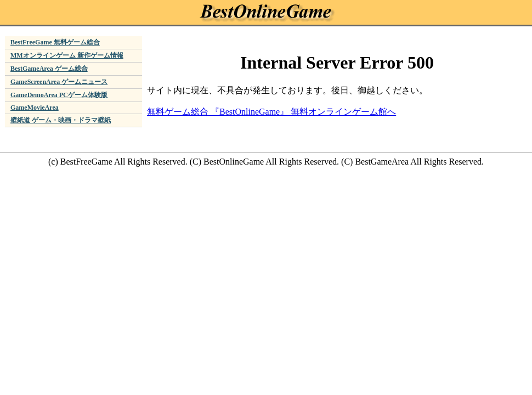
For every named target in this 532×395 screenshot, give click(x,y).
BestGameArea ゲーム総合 (49, 69)
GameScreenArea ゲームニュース (59, 82)
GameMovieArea (35, 108)
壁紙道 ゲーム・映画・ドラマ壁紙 (61, 120)
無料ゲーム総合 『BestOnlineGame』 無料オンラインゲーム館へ (271, 112)
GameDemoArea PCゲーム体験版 (59, 95)
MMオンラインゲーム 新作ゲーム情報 (67, 55)
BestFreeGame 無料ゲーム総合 (55, 42)
